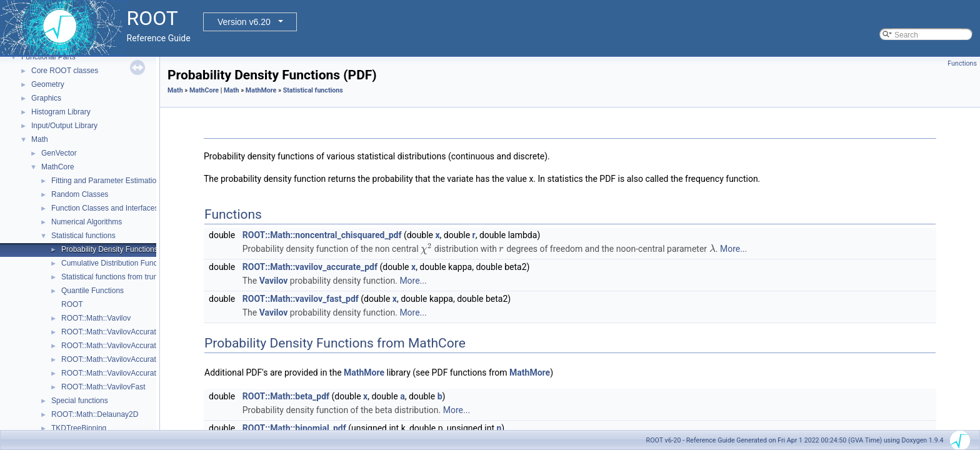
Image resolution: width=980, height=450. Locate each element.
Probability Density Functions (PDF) (121, 249)
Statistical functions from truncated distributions (140, 277)
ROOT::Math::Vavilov (96, 318)
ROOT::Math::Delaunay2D (95, 414)
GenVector (59, 153)
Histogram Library (61, 112)
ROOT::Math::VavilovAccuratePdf (117, 359)
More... (733, 249)
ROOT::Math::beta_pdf (286, 396)
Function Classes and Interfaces (105, 208)
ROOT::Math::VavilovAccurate (111, 332)
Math (40, 139)
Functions (962, 63)
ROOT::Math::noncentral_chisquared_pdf (322, 235)
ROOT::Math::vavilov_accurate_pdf (310, 267)
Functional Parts (48, 57)
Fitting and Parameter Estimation (106, 181)
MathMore (261, 90)
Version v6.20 (244, 22)
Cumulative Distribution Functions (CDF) (128, 263)
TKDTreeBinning (79, 428)
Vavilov (274, 281)
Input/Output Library (64, 126)
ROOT (72, 304)
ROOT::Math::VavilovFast (103, 387)
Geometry (48, 84)
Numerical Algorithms (87, 222)
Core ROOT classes (65, 71)
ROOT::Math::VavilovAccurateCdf (117, 346)
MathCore (58, 167)
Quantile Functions (92, 291)
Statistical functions (83, 236)
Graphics (46, 98)
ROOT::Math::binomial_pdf (294, 428)
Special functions (80, 401)
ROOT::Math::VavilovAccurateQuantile (125, 373)
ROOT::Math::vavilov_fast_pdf (301, 299)
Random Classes (80, 194)
